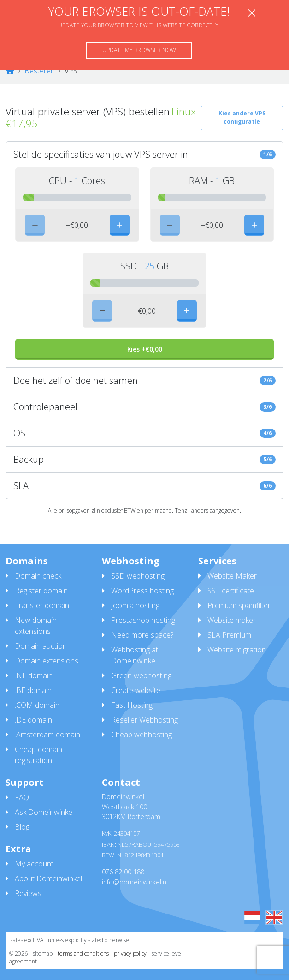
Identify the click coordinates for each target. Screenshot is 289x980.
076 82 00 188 (123, 872)
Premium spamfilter (239, 605)
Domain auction (41, 646)
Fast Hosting (132, 705)
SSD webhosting (138, 576)
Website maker (232, 620)
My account (34, 864)
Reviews (28, 893)
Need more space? (142, 635)
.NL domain (34, 675)
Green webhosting (141, 675)
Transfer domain (42, 605)
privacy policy (130, 953)
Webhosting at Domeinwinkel (135, 655)
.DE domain (33, 720)
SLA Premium (229, 635)
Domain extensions (47, 661)
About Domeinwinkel (48, 878)
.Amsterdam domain (47, 735)
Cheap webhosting (142, 735)
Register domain (41, 591)
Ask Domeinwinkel (44, 812)
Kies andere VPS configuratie (242, 117)
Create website (136, 690)
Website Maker (232, 576)
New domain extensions (36, 626)
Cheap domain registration (38, 755)
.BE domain (33, 690)
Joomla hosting (135, 605)
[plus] (120, 225)
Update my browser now (139, 50)
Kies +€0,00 (145, 349)
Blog (22, 827)
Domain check (38, 576)
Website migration (237, 650)
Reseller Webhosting (144, 720)
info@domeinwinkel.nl (135, 882)
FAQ (22, 797)
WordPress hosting (142, 591)
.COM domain (37, 705)
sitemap (43, 953)
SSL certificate (231, 591)
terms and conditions (83, 953)
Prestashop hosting (143, 620)
